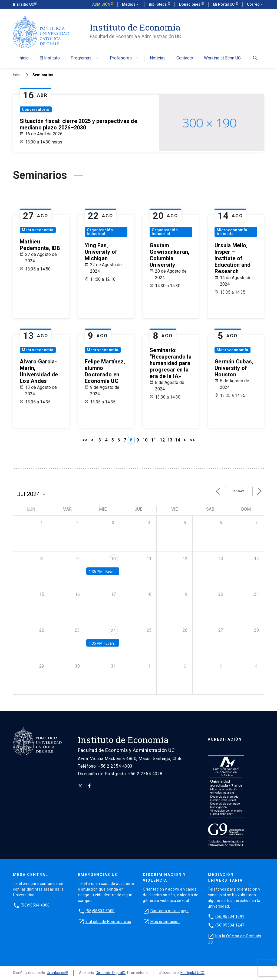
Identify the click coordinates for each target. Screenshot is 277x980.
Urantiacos (56, 973)
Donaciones (190, 4)
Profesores (125, 58)
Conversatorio (36, 109)
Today (239, 491)
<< (85, 440)
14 (177, 440)
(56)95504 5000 (100, 911)
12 (162, 440)
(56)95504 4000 (35, 905)
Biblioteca (158, 4)
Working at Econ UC (222, 58)
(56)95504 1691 (230, 917)
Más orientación (165, 922)
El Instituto (50, 58)
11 (154, 440)
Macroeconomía (38, 230)
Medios (131, 5)
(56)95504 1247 (230, 925)
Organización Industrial (100, 232)
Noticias (158, 58)
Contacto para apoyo (170, 911)
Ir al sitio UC (24, 4)
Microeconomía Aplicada (232, 232)
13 (170, 440)
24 (113, 631)
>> (193, 440)
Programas (85, 58)
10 (145, 440)
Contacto (185, 58)
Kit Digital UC (191, 973)
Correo (255, 5)
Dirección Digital (109, 973)
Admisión (101, 4)
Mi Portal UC (224, 4)
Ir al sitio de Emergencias (108, 922)
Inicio (24, 58)
